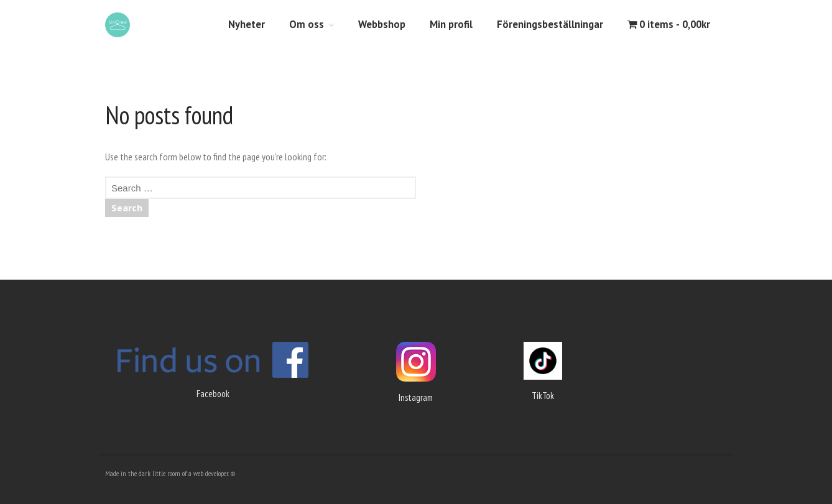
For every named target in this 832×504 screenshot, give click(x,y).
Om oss (307, 24)
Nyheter (247, 24)
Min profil (451, 24)
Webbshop (382, 24)
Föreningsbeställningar (550, 24)
